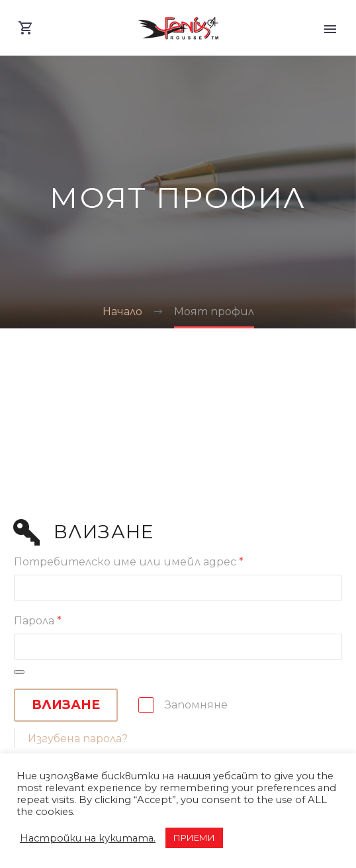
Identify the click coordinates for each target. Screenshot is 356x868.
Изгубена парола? (78, 739)
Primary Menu (330, 29)
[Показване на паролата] (19, 672)
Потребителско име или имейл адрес (129, 562)
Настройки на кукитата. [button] (88, 838)
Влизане (66, 705)
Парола (38, 621)
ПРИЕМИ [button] (194, 838)
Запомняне (196, 705)
